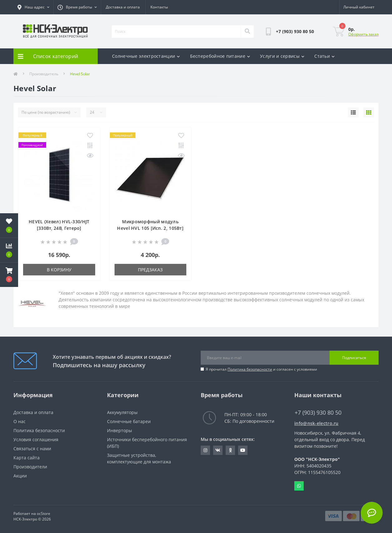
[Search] (247, 32)
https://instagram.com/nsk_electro (205, 450)
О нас (20, 421)
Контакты (159, 7)
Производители (30, 467)
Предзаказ (150, 270)
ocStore (44, 513)
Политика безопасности (250, 369)
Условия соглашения (36, 439)
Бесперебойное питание (220, 56)
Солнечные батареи (129, 421)
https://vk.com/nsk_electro (218, 450)
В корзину (59, 270)
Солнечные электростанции (146, 56)
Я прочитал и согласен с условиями (261, 369)
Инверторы (120, 430)
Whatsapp (299, 486)
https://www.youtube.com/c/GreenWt (243, 450)
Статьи (324, 56)
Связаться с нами (32, 449)
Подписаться (354, 358)
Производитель (44, 74)
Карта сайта (27, 458)
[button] (9, 275)
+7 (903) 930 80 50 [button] (318, 413)
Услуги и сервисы (282, 56)
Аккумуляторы (122, 412)
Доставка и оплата (123, 7)
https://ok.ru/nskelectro (230, 450)
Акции (20, 476)
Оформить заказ (363, 34)
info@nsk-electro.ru (316, 423)
